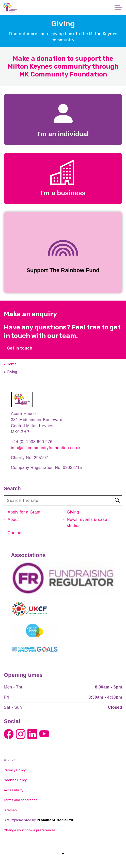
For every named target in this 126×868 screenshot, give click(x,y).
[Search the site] (63, 500)
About (13, 519)
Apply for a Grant (24, 512)
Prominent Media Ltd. (55, 820)
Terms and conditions (21, 800)
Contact (15, 533)
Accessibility (14, 790)
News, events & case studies (87, 522)
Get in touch (20, 352)
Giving (73, 512)
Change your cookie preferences (30, 830)
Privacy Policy (15, 770)
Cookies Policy (15, 780)
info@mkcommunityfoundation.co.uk (46, 448)
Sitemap (10, 810)
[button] (117, 500)
